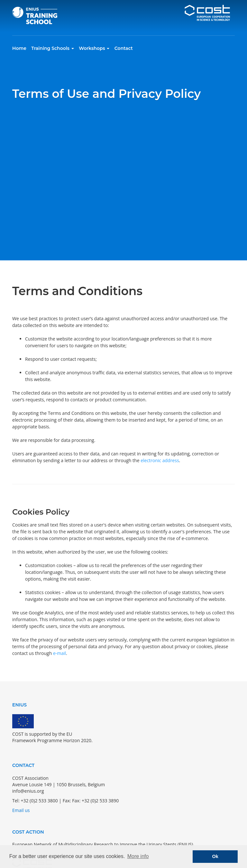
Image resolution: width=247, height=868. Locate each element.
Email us (21, 810)
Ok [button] (215, 856)
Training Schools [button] (53, 48)
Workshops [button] (94, 48)
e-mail (59, 653)
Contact (124, 48)
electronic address (160, 460)
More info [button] (138, 856)
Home (19, 48)
